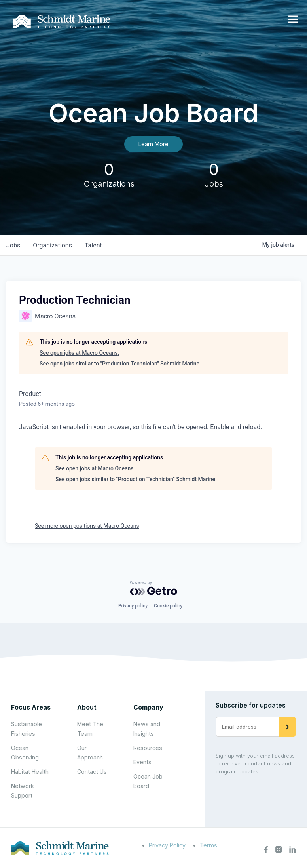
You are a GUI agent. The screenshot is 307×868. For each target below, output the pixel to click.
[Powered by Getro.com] (153, 588)
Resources (148, 748)
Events (142, 762)
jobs (13, 245)
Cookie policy (168, 606)
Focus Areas (31, 707)
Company (148, 707)
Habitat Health (30, 772)
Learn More (153, 144)
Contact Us (92, 772)
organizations (52, 245)
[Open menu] (293, 20)
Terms (208, 845)
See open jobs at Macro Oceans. (79, 353)
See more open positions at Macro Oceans (87, 526)
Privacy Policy (167, 845)
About (87, 707)
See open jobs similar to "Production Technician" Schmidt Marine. (120, 364)
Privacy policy (133, 606)
